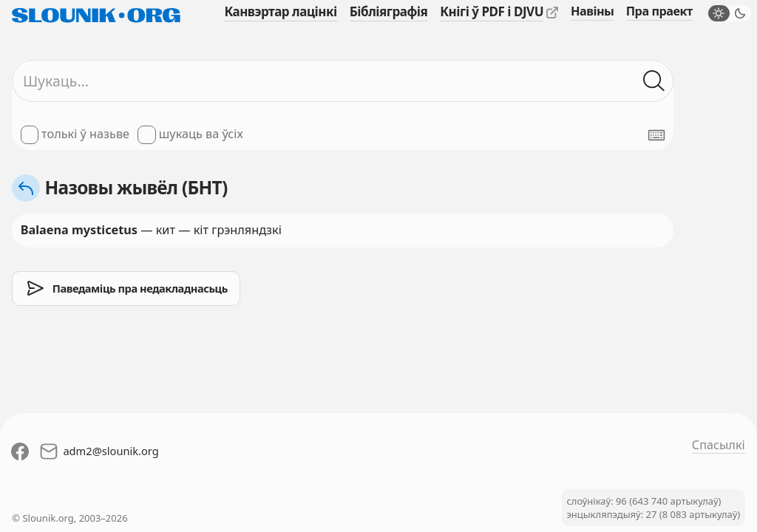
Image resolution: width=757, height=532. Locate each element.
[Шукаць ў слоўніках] (654, 81)
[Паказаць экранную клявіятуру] (656, 135)
